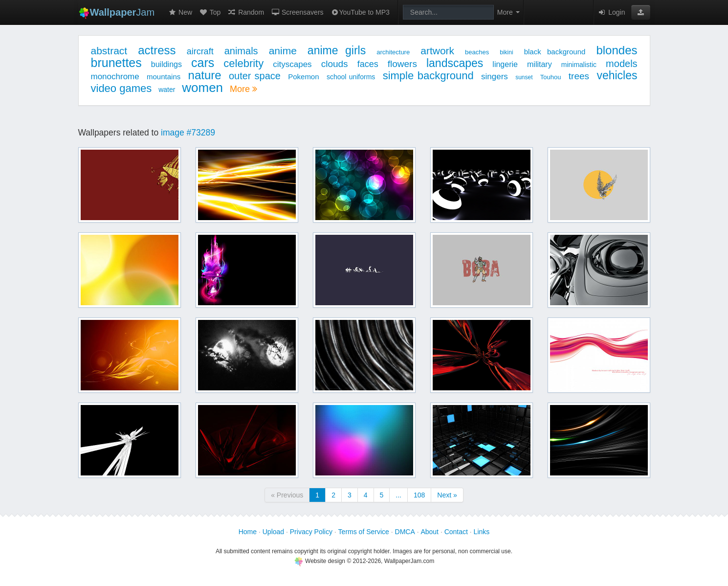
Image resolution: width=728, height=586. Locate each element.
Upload (273, 532)
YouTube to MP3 (360, 12)
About (430, 532)
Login (611, 12)
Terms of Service (364, 532)
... (398, 495)
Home (248, 532)
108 (419, 495)
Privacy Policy (311, 532)
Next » (447, 495)
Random (246, 12)
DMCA (405, 532)
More (243, 89)
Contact (456, 532)
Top (210, 12)
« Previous (287, 495)
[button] (641, 12)
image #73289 (188, 133)
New (180, 12)
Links (482, 532)
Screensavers (297, 12)
